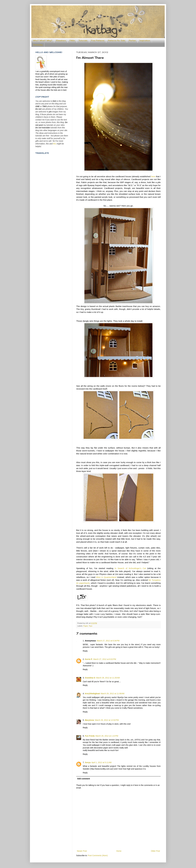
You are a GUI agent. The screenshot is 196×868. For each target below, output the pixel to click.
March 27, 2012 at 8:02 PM (105, 659)
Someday (38, 45)
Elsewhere (61, 40)
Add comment (84, 779)
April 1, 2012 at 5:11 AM (101, 762)
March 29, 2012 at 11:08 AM (113, 694)
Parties (132, 40)
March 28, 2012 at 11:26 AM (108, 678)
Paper (86, 626)
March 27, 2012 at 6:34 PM (108, 641)
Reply (85, 651)
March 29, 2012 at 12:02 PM (107, 720)
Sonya (88, 762)
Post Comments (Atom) (98, 855)
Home (119, 851)
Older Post (155, 851)
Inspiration (145, 40)
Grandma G (90, 678)
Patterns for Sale (117, 40)
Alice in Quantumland (107, 577)
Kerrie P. (89, 659)
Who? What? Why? (43, 40)
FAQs (72, 40)
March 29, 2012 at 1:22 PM (107, 736)
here (153, 176)
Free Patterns (98, 40)
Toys (91, 626)
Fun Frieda (90, 736)
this (55, 144)
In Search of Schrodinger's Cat (130, 568)
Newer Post (82, 851)
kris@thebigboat (92, 694)
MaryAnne (90, 720)
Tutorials (83, 40)
